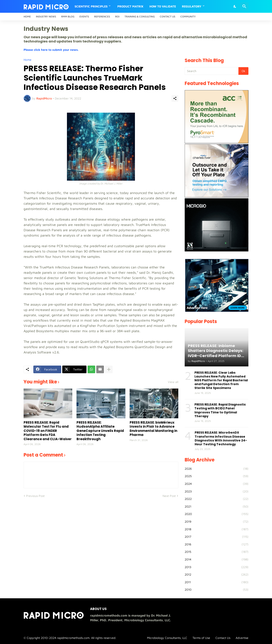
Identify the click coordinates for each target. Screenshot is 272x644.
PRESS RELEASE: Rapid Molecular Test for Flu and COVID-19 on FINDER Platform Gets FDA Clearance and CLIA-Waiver (48, 431)
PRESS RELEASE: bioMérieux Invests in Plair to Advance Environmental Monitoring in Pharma (153, 429)
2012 (217, 574)
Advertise (242, 638)
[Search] (244, 6)
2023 (217, 491)
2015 (217, 552)
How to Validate (163, 6)
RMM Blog (68, 16)
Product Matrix (130, 6)
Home (27, 16)
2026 (217, 469)
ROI (117, 16)
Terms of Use (201, 638)
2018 (217, 529)
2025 (217, 476)
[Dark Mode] (235, 6)
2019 (217, 522)
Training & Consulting (140, 16)
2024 (217, 484)
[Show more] (109, 369)
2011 (217, 582)
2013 (217, 567)
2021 (217, 506)
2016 (217, 544)
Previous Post (35, 496)
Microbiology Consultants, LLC (167, 638)
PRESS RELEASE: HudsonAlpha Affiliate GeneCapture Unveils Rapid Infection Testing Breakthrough (100, 431)
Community (188, 16)
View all (173, 382)
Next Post (169, 496)
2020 (217, 514)
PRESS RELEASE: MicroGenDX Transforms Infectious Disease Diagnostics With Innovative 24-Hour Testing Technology (221, 438)
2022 (217, 499)
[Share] (175, 98)
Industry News (46, 16)
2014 (217, 559)
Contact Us (168, 16)
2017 (217, 537)
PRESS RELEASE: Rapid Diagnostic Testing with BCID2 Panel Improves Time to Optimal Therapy (220, 410)
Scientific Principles (91, 6)
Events (84, 16)
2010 (217, 590)
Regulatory (192, 6)
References (102, 16)
